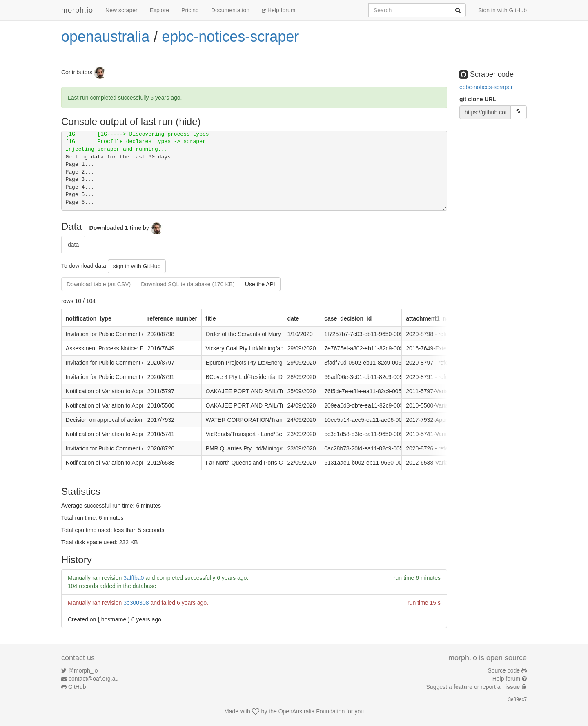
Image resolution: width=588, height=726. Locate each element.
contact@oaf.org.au (94, 679)
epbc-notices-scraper (230, 37)
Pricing (190, 10)
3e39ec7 (517, 699)
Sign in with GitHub (502, 10)
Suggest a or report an (474, 687)
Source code (504, 670)
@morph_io (83, 670)
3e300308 (136, 603)
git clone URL (478, 99)
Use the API (260, 284)
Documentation (230, 10)
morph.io (77, 10)
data (73, 245)
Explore (159, 10)
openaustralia (105, 37)
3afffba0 (134, 578)
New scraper (121, 10)
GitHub (77, 687)
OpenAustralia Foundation (312, 711)
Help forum (278, 10)
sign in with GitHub (137, 266)
